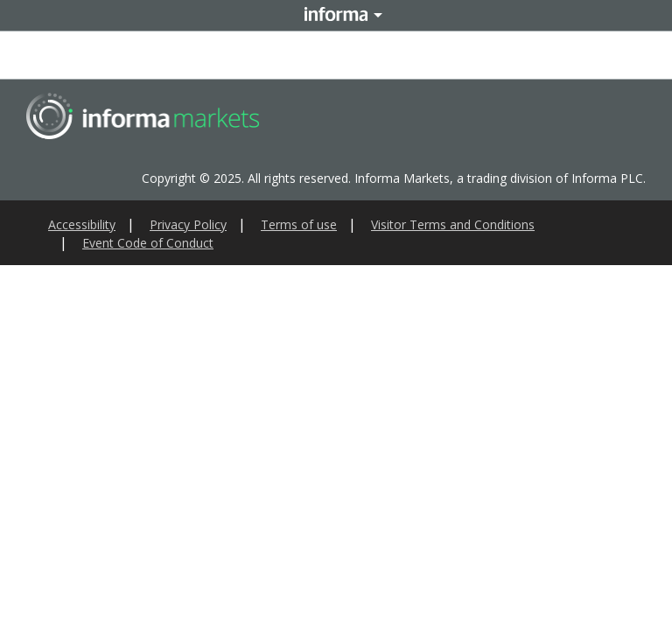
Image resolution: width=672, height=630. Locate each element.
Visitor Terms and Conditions (453, 224)
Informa (336, 15)
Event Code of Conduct (148, 243)
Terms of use (299, 224)
